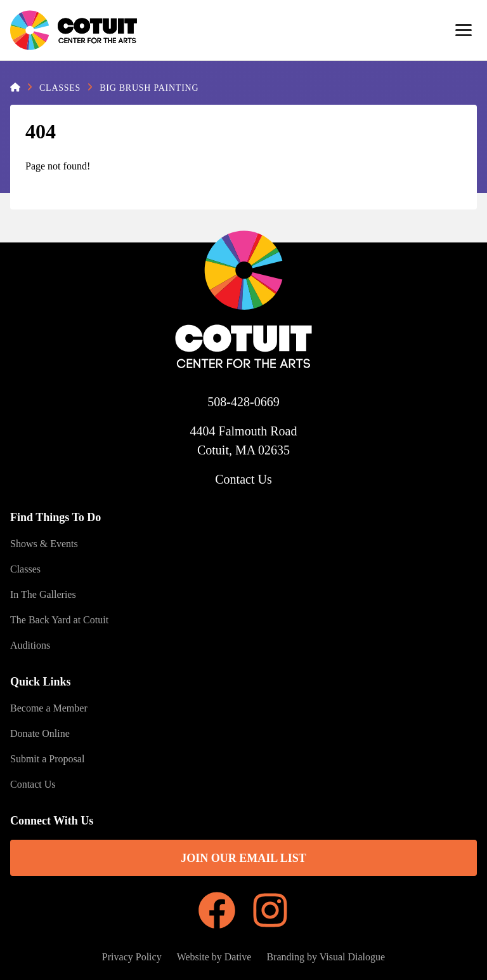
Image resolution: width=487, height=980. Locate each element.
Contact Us (243, 479)
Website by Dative (214, 957)
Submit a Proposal (47, 759)
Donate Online (40, 733)
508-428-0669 (243, 402)
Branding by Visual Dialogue (326, 957)
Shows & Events (44, 544)
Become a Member (49, 708)
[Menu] (464, 30)
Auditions (30, 645)
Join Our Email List (243, 858)
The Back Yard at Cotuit (59, 620)
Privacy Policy (132, 957)
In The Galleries (43, 594)
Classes (60, 88)
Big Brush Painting (149, 88)
